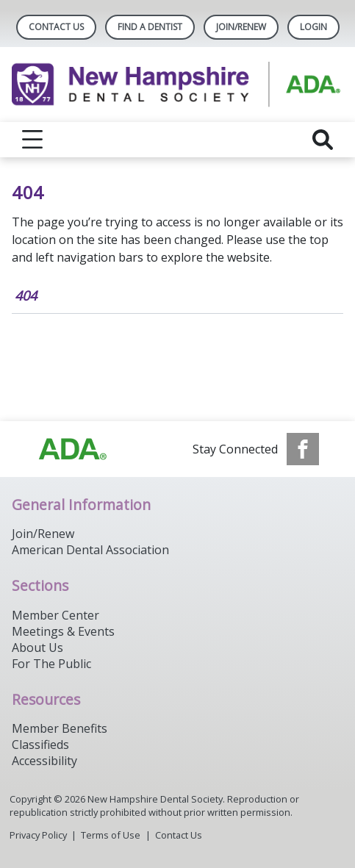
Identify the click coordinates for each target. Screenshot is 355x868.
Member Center (55, 615)
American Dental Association (90, 550)
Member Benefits (60, 728)
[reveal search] (323, 140)
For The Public (51, 664)
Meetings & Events (63, 631)
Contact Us (56, 27)
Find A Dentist (150, 27)
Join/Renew (241, 27)
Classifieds (40, 745)
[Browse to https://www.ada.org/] (73, 449)
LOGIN (313, 27)
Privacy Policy (38, 835)
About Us (37, 648)
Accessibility (44, 761)
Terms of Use (111, 835)
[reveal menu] (32, 140)
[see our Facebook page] (303, 449)
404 (26, 295)
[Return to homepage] (177, 85)
